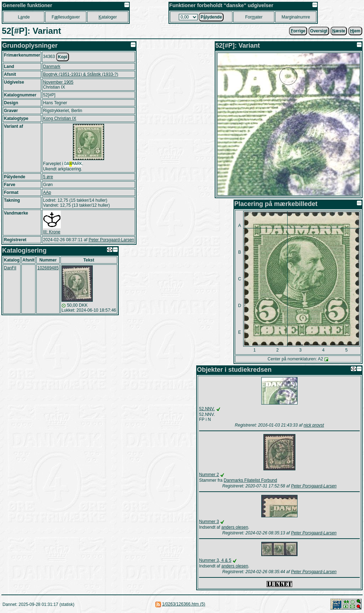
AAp (47, 193)
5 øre (48, 178)
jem (355, 31)
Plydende (211, 17)
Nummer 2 (209, 475)
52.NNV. (207, 409)
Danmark (52, 67)
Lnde (24, 17)
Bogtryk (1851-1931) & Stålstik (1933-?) (81, 74)
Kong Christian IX (60, 118)
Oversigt (319, 31)
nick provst (314, 425)
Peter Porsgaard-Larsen (111, 241)
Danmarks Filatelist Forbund (250, 480)
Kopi (63, 57)
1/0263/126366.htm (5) (184, 604)
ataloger (108, 17)
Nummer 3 (209, 522)
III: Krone (52, 233)
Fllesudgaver (66, 17)
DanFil (10, 269)
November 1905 (58, 82)
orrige (298, 31)
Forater (254, 17)
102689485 (48, 269)
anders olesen (235, 527)
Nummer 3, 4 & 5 (215, 560)
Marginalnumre (296, 17)
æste (339, 31)
